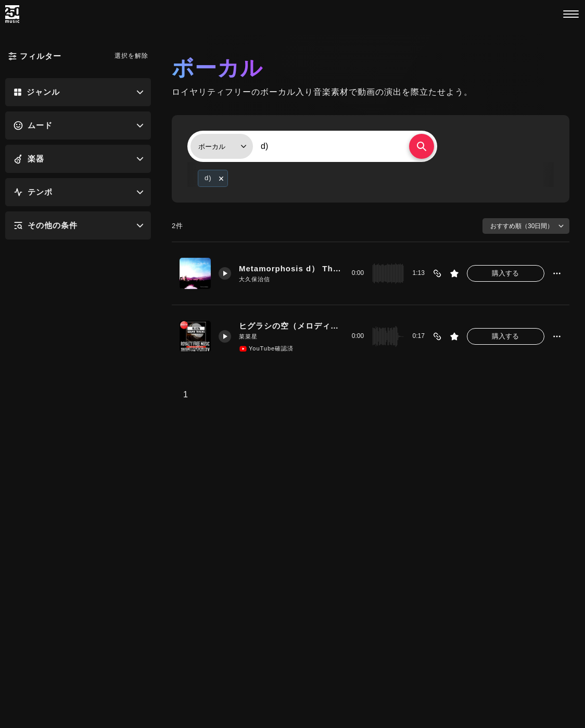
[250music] (12, 14)
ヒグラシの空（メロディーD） (291, 326)
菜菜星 (248, 336)
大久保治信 (255, 279)
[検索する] (422, 146)
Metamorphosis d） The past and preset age (291, 268)
